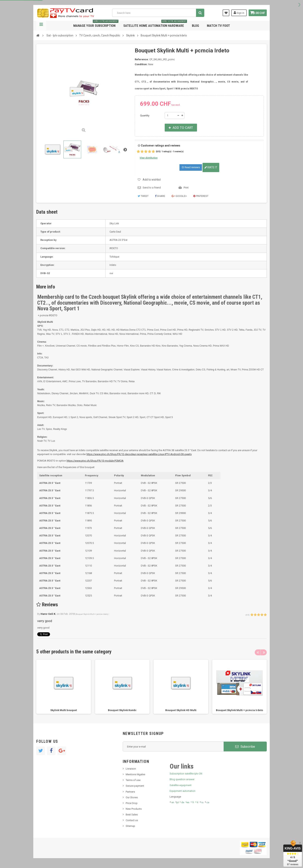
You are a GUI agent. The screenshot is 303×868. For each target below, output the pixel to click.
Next (125, 149)
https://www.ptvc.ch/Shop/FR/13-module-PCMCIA (95, 461)
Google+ (179, 196)
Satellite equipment (181, 785)
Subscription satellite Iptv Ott (186, 774)
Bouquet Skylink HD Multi (181, 710)
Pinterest (201, 196)
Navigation (41, 26)
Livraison (131, 769)
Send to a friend (152, 188)
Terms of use (133, 780)
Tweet (143, 196)
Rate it (211, 167)
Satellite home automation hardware (155, 24)
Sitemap (130, 826)
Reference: (142, 59)
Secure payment (135, 786)
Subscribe (245, 747)
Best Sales (132, 815)
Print (186, 188)
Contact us (132, 820)
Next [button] (264, 652)
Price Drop (132, 803)
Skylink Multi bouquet (64, 710)
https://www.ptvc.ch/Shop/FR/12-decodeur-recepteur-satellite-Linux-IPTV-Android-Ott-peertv (139, 454)
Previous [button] (258, 652)
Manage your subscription (96, 24)
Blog (195, 26)
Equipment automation (183, 791)
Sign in (237, 13)
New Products (134, 809)
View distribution (149, 158)
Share (160, 196)
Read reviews (191, 167)
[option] (64, 687)
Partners (130, 792)
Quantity (145, 115)
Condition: (141, 64)
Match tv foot (218, 26)
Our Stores (132, 797)
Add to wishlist (152, 180)
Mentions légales (135, 774)
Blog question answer (182, 779)
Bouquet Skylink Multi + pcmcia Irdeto (239, 710)
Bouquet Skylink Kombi (122, 710)
